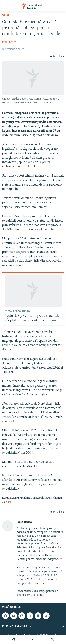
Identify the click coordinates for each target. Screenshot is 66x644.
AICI (8, 502)
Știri (6, 15)
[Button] (57, 57)
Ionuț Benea (9, 42)
